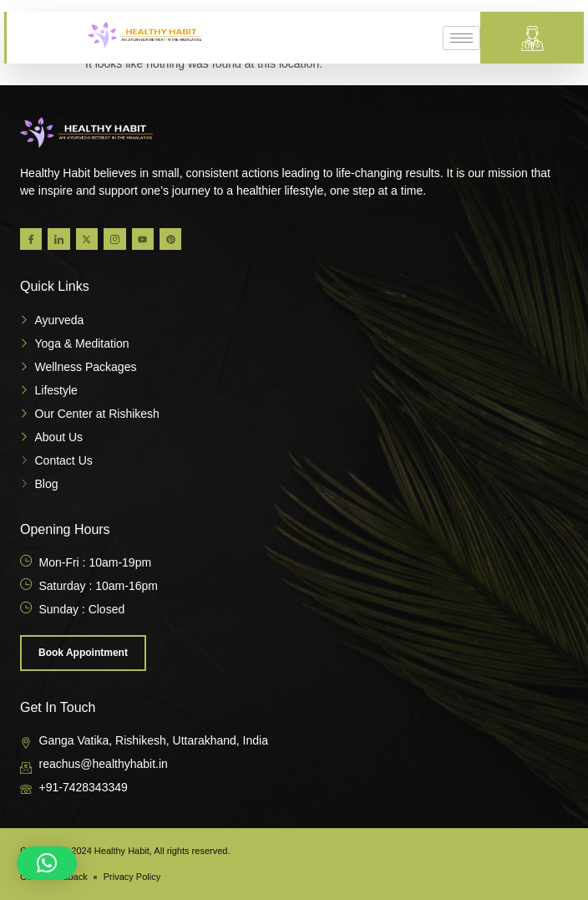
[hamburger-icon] (461, 38)
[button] (47, 863)
